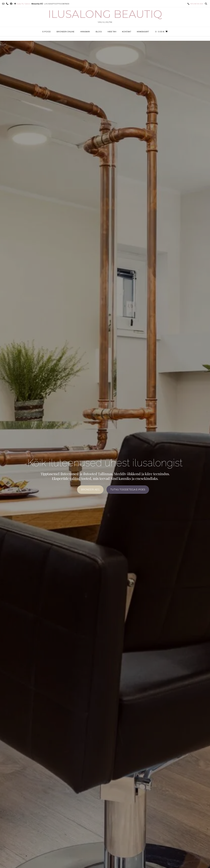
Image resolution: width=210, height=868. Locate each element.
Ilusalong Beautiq (105, 14)
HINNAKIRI (85, 32)
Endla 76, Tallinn (23, 4)
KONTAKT (127, 32)
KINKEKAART (143, 32)
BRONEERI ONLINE (65, 32)
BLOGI (99, 32)
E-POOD (47, 32)
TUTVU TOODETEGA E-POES (128, 490)
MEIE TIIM (112, 32)
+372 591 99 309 (196, 4)
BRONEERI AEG (90, 490)
